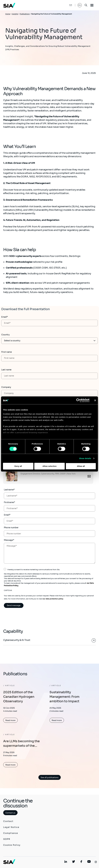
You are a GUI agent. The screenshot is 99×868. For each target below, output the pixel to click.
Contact (8, 821)
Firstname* (9, 502)
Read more (10, 720)
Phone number (11, 528)
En (80, 5)
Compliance (11, 833)
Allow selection (49, 466)
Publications (25, 14)
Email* (5, 317)
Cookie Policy (12, 845)
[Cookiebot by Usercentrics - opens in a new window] (78, 400)
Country (5, 335)
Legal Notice (11, 827)
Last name (6, 370)
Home (8, 14)
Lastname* (9, 490)
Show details (85, 458)
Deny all (18, 466)
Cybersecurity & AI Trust (17, 640)
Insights (15, 14)
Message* (9, 540)
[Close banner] (95, 400)
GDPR (7, 839)
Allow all (81, 466)
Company (6, 387)
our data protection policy (53, 599)
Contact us (10, 813)
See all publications (50, 778)
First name (7, 352)
